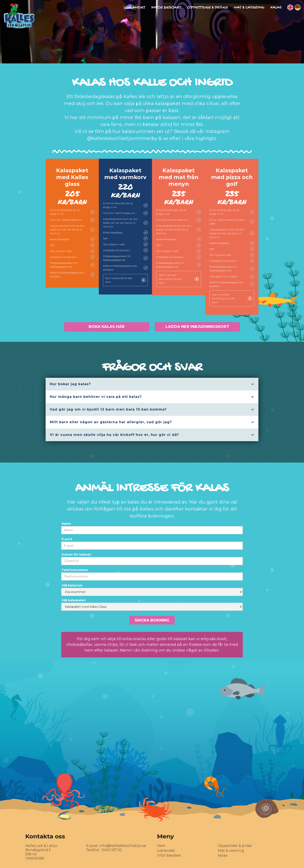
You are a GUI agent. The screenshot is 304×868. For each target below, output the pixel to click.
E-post (67, 539)
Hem (161, 846)
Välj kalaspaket (74, 600)
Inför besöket (166, 8)
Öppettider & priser (235, 846)
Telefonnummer (75, 570)
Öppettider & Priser (208, 8)
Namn (66, 524)
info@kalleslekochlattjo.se (123, 846)
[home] (17, 14)
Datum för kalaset (76, 554)
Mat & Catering (249, 8)
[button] (152, 384)
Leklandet (134, 8)
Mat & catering (231, 851)
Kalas (276, 8)
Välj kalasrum (72, 585)
